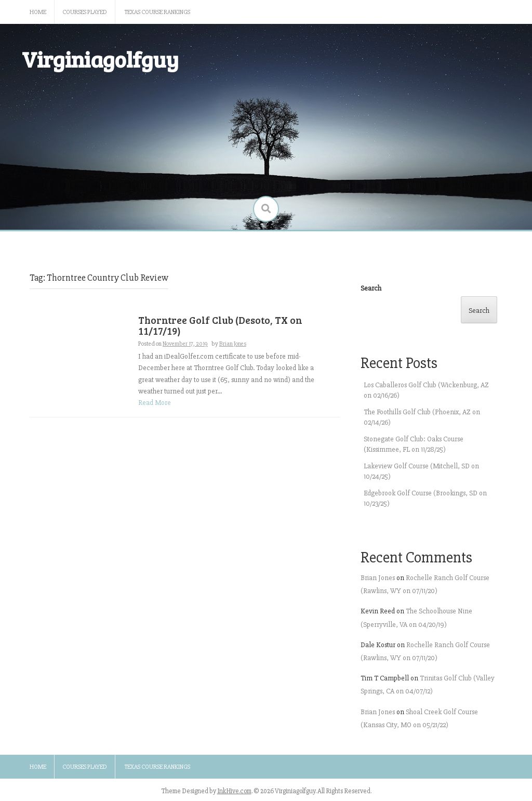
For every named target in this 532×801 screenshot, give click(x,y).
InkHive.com (234, 791)
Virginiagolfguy (100, 59)
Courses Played (85, 12)
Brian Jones (233, 344)
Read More (155, 403)
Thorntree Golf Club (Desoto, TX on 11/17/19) (220, 325)
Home (38, 12)
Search (371, 288)
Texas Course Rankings (157, 12)
